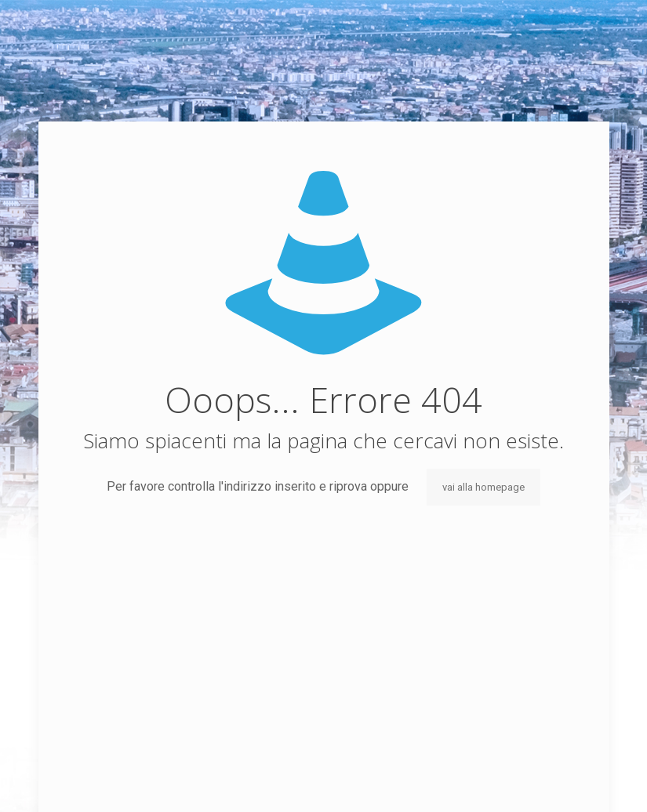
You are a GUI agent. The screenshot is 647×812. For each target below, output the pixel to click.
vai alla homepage (483, 487)
